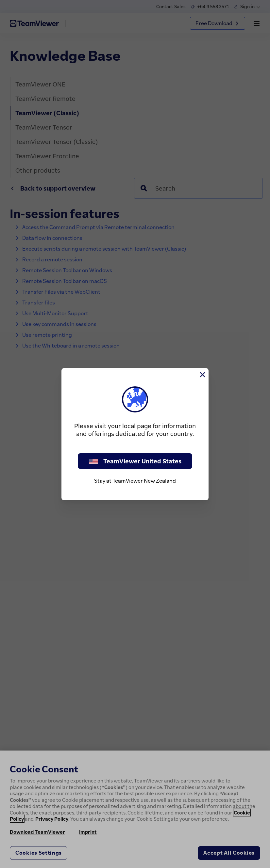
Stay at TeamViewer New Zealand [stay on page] (135, 481)
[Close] (202, 375)
